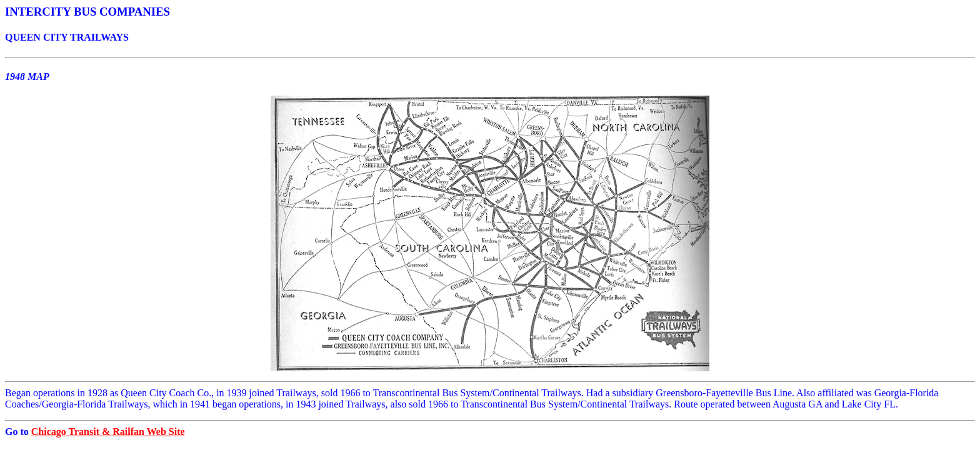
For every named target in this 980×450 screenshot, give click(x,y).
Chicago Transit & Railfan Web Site (108, 432)
